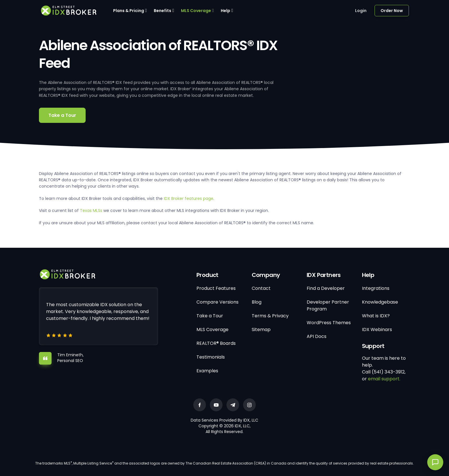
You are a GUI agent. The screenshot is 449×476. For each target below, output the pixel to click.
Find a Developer (326, 288)
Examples (207, 371)
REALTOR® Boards (216, 343)
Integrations (376, 288)
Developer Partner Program (328, 305)
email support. (384, 379)
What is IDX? (376, 316)
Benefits (163, 11)
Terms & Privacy (270, 316)
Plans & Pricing (129, 11)
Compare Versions (217, 302)
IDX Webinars (377, 330)
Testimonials (211, 357)
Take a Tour (62, 115)
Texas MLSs (91, 211)
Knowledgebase (380, 302)
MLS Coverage (196, 11)
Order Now (392, 11)
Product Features (216, 288)
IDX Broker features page (189, 198)
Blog (257, 302)
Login (361, 11)
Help (226, 11)
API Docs (317, 336)
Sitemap (261, 330)
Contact (261, 288)
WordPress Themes (329, 323)
